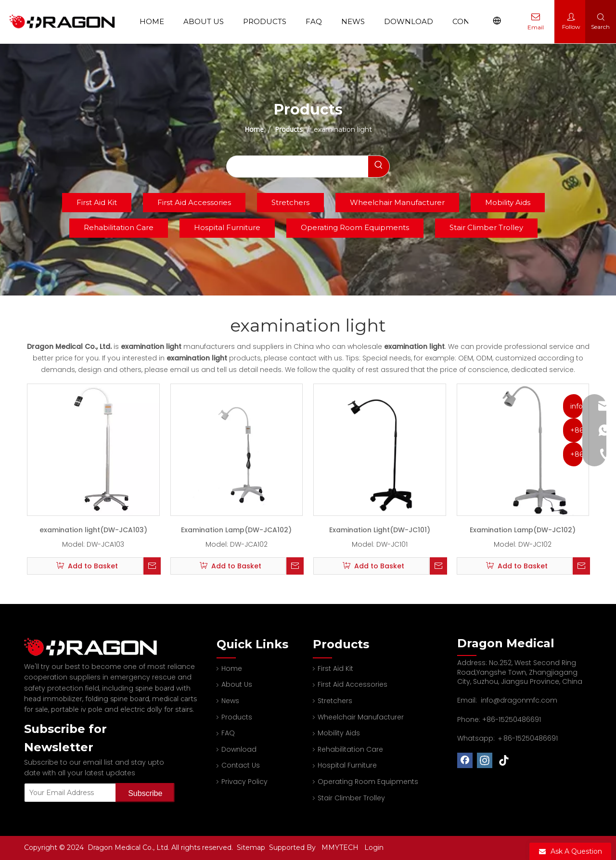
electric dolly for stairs (156, 709)
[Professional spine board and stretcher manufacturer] (96, 647)
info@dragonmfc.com (519, 700)
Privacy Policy (244, 782)
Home (152, 21)
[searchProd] (297, 167)
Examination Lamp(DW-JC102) (523, 530)
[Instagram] (485, 760)
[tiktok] (504, 760)
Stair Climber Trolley (486, 227)
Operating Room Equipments (355, 227)
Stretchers (290, 202)
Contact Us (241, 765)
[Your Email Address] (68, 793)
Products (265, 21)
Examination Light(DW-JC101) (380, 530)
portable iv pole (77, 709)
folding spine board (117, 699)
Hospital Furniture (227, 227)
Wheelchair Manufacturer (397, 202)
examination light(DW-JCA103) (93, 530)
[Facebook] (465, 760)
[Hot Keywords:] (379, 167)
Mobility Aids (508, 202)
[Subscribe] (145, 793)
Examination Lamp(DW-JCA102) (236, 530)
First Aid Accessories (194, 202)
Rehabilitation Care (119, 227)
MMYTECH (340, 847)
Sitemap (252, 847)
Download (409, 21)
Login (374, 847)
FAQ (314, 21)
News (353, 21)
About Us (204, 21)
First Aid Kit (97, 202)
